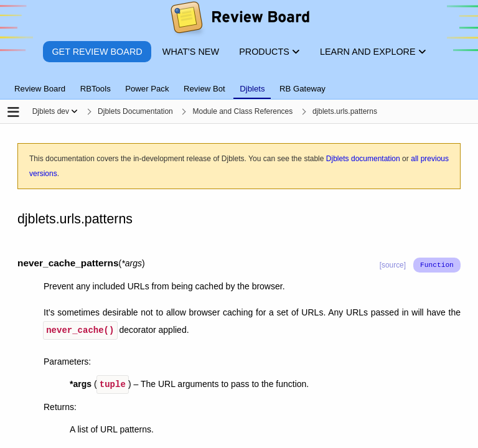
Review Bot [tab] (204, 89)
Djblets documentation (363, 159)
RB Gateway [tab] (302, 89)
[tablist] (239, 82)
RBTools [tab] (96, 89)
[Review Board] (239, 20)
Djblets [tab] (252, 89)
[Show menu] (74, 111)
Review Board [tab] (40, 89)
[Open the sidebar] (13, 113)
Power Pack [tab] (147, 89)
